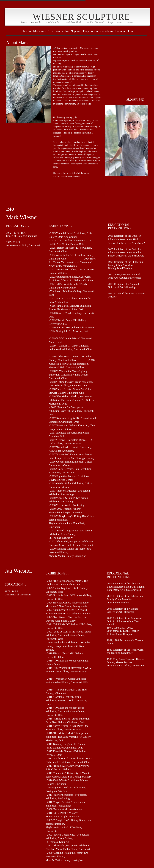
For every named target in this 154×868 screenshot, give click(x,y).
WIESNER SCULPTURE (82, 17)
